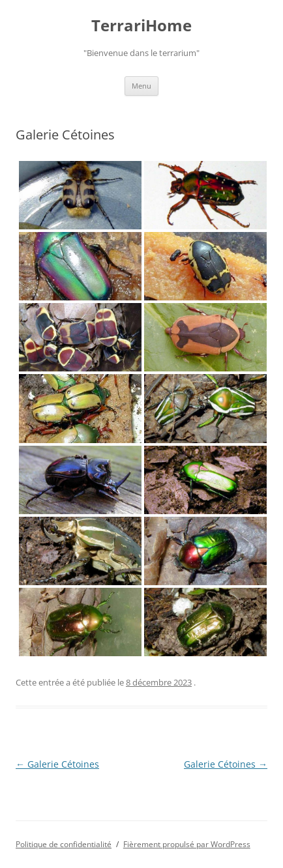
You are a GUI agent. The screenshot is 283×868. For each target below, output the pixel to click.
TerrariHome (141, 26)
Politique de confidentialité (64, 844)
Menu (141, 86)
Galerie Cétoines (57, 764)
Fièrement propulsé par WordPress (187, 844)
